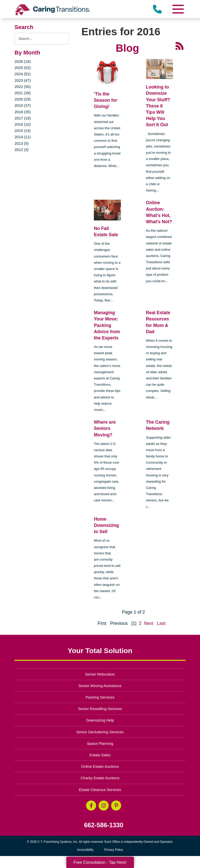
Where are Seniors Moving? (105, 428)
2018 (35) (23, 112)
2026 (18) (23, 61)
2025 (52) (23, 68)
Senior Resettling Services (100, 709)
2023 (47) (23, 80)
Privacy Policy (114, 850)
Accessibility (85, 850)
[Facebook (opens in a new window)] (91, 806)
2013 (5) (22, 143)
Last (161, 623)
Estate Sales (100, 755)
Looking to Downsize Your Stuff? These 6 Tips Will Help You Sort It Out (158, 106)
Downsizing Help (100, 720)
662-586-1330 (104, 825)
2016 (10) (23, 124)
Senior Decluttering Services (100, 732)
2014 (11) (23, 137)
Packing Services (100, 697)
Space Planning (100, 743)
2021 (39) (23, 93)
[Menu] (178, 9)
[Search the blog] (42, 39)
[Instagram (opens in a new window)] (104, 806)
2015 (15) (23, 131)
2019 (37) (23, 105)
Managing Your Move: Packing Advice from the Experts (107, 325)
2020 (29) (23, 99)
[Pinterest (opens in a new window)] (116, 806)
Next (149, 623)
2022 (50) (23, 87)
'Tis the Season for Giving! (106, 100)
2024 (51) (23, 74)
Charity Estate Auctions (100, 778)
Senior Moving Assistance (100, 686)
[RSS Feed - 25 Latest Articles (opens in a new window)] (179, 46)
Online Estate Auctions (100, 766)
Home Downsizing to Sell (106, 525)
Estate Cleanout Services (100, 790)
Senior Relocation (100, 674)
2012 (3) (22, 150)
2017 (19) (23, 118)
